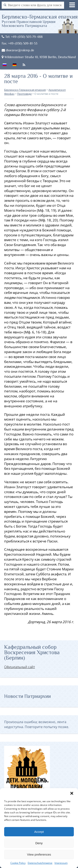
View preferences (39, 854)
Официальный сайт (20, 667)
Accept (39, 832)
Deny (39, 843)
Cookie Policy (18, 863)
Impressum (61, 863)
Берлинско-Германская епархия (40, 21)
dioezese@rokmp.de (18, 50)
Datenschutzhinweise (40, 863)
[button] (72, 793)
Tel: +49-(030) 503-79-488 (22, 37)
